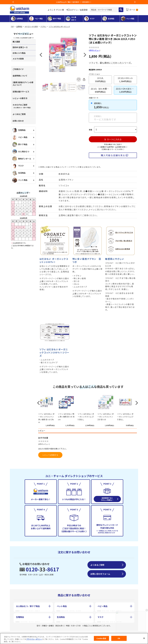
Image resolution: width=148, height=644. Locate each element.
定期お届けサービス (21, 92)
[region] (74, 639)
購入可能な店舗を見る (113, 155)
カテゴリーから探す (31, 27)
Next (135, 2)
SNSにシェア (84, 79)
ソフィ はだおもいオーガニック (59, 27)
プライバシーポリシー (34, 639)
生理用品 (19, 27)
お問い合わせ (18, 121)
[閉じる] (144, 638)
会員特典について (20, 76)
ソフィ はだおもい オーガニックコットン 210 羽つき (106, 417)
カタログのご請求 (22, 106)
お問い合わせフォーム (100, 574)
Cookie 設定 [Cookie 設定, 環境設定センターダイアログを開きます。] (101, 638)
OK (119, 638)
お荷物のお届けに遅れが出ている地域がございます (74, 2)
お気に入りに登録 (79, 79)
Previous (13, 2)
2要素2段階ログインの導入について (23, 84)
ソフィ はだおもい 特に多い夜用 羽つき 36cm (66, 417)
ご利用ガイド (18, 69)
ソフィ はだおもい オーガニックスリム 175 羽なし (86, 417)
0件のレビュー (95, 50)
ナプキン (43, 27)
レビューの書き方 (20, 98)
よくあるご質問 (19, 114)
